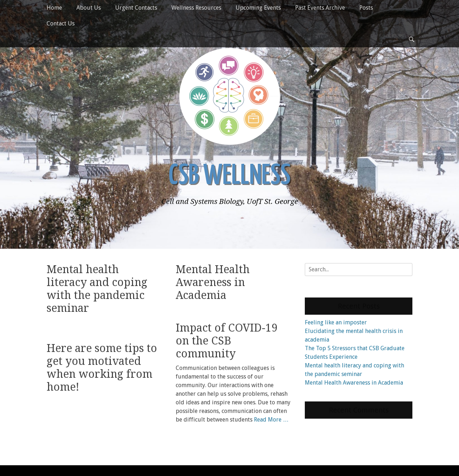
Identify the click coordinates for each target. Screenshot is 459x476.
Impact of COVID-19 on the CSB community (227, 338)
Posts (366, 8)
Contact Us (61, 23)
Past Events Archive (320, 8)
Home (54, 8)
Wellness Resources (196, 8)
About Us (89, 8)
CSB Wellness (229, 176)
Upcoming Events (258, 8)
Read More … (271, 417)
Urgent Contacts (136, 8)
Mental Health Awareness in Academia (213, 282)
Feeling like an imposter (336, 322)
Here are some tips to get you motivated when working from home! (102, 357)
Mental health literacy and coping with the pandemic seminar (97, 289)
